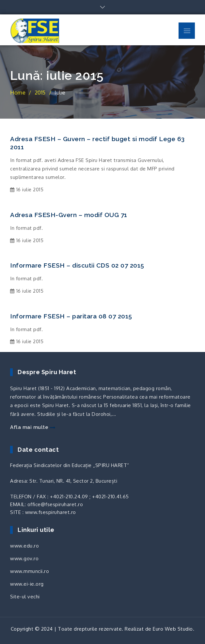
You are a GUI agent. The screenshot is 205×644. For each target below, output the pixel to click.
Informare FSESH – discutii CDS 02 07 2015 (77, 265)
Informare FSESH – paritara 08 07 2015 (71, 316)
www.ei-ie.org (27, 584)
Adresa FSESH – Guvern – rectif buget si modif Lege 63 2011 (97, 143)
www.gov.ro (24, 558)
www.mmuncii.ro (30, 571)
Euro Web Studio (173, 629)
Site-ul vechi (25, 597)
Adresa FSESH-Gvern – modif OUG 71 (69, 215)
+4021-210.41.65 (110, 497)
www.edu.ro (24, 546)
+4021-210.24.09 (69, 497)
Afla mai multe (33, 427)
